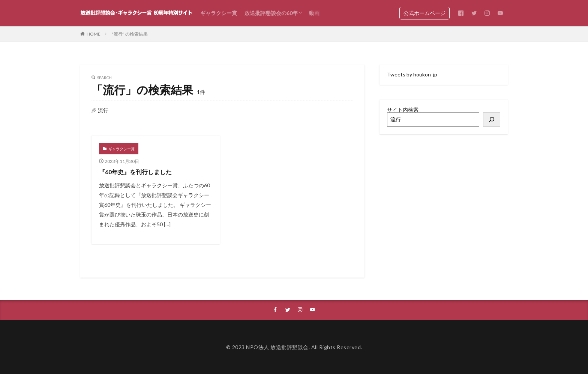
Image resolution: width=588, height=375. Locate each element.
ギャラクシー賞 (219, 13)
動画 (314, 13)
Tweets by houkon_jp (412, 74)
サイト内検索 (403, 110)
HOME (94, 34)
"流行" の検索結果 (130, 34)
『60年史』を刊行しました (140, 172)
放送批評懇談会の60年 (271, 13)
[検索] (492, 120)
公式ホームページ (424, 13)
